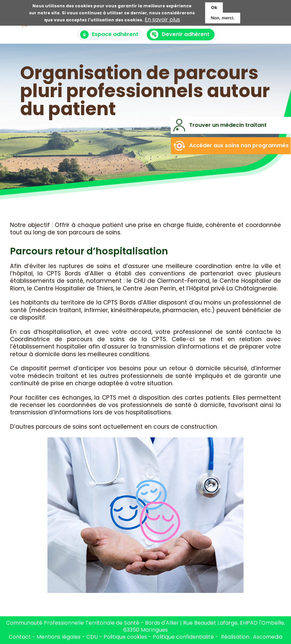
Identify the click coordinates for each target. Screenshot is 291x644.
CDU (93, 637)
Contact (20, 637)
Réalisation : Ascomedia (252, 637)
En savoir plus (162, 18)
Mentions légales (58, 637)
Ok (214, 6)
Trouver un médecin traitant (228, 125)
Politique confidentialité (183, 637)
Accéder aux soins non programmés (239, 145)
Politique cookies (125, 637)
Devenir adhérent (186, 34)
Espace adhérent (115, 34)
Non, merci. (223, 17)
